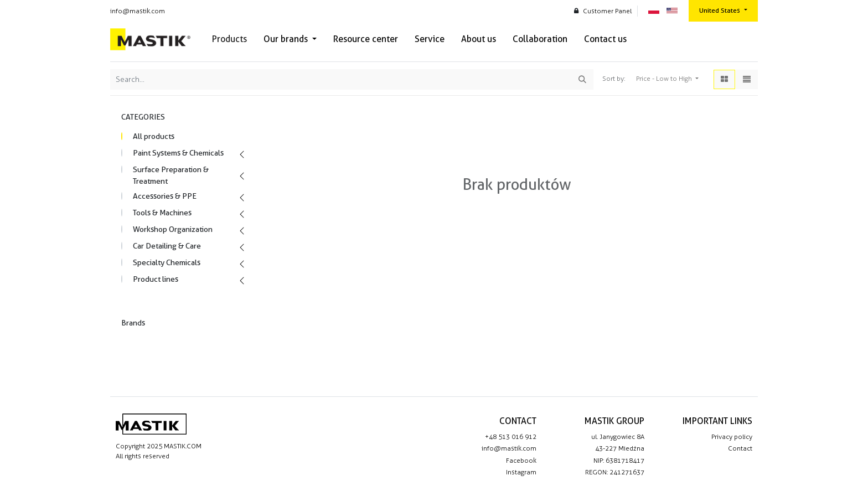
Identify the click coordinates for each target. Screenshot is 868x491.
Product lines (156, 279)
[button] (667, 79)
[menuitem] (229, 39)
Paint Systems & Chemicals (178, 153)
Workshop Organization (173, 229)
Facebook (521, 461)
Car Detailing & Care (167, 246)
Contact (740, 448)
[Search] (582, 79)
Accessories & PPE (165, 196)
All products (154, 136)
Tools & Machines (162, 213)
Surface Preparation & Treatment (171, 175)
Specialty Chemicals (167, 262)
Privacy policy (732, 437)
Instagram (521, 472)
